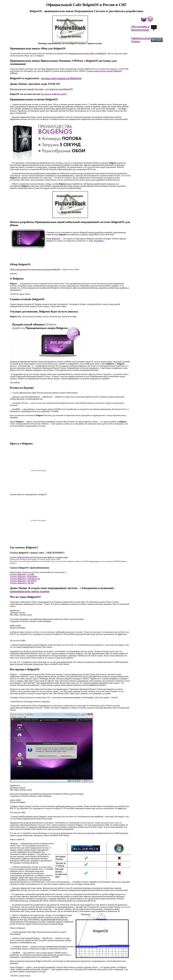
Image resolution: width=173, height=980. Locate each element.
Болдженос (46, 94)
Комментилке (95, 561)
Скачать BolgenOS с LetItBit (22, 574)
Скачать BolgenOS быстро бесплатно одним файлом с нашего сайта (39, 557)
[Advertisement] (70, 255)
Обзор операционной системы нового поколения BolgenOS (35, 269)
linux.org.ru (77, 674)
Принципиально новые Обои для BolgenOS (88, 53)
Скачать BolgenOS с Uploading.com (25, 579)
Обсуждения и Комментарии (140, 28)
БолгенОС (62, 94)
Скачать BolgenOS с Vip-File (22, 583)
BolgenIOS (56, 239)
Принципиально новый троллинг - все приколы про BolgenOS (41, 89)
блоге (31, 702)
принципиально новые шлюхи (30, 591)
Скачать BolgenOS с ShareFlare (23, 581)
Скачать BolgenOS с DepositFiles (24, 577)
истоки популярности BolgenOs (61, 78)
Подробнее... (99, 241)
